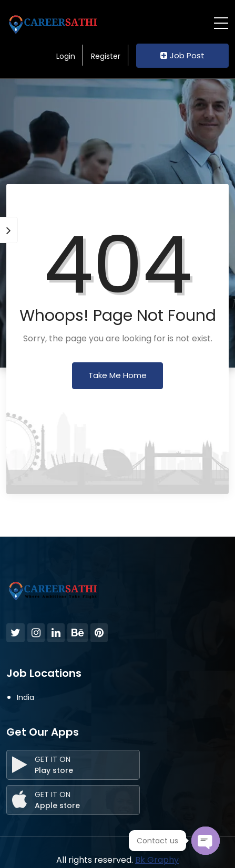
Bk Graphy (157, 860)
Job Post (182, 55)
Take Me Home (118, 375)
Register (106, 56)
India (25, 697)
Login (66, 56)
